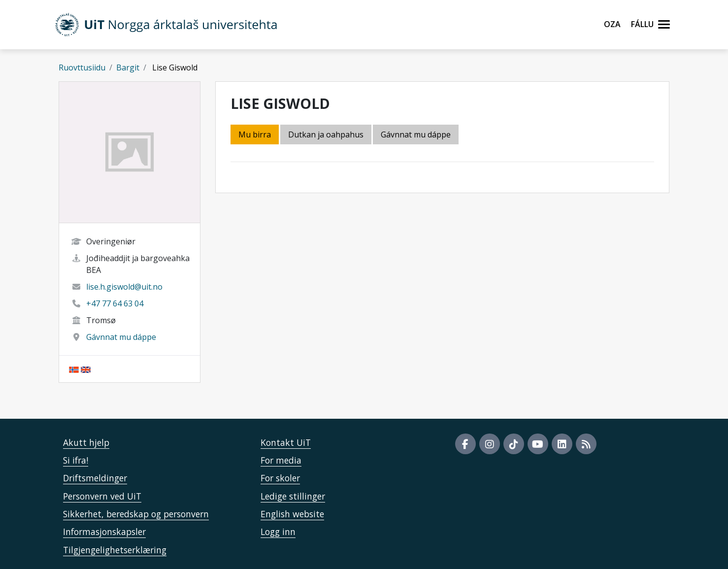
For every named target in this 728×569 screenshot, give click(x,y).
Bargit (128, 67)
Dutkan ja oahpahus (326, 134)
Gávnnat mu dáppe (121, 337)
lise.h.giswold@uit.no (124, 287)
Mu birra (255, 134)
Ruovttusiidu (82, 67)
